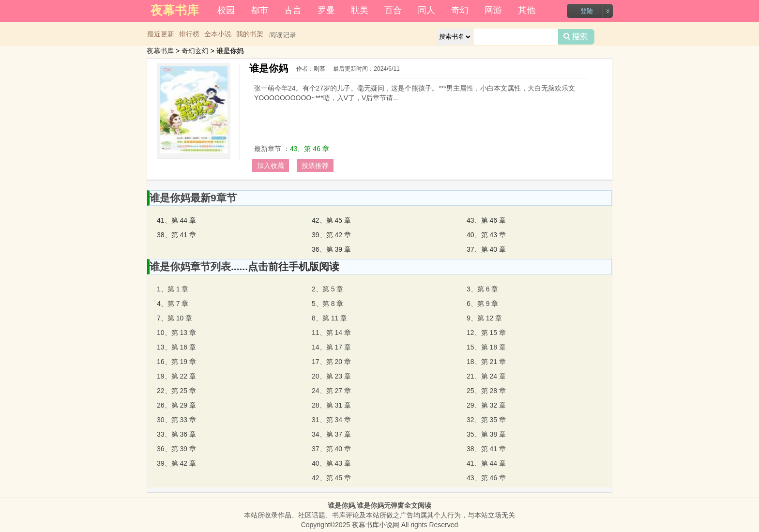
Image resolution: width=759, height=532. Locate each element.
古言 (293, 10)
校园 (226, 10)
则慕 (319, 69)
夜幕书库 (160, 51)
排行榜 (189, 34)
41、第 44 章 (176, 220)
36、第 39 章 (331, 249)
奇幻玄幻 (195, 51)
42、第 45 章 (331, 220)
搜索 (576, 37)
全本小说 (218, 34)
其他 (527, 10)
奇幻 (460, 10)
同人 (426, 10)
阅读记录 (283, 35)
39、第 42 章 (331, 235)
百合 (393, 10)
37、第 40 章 (486, 249)
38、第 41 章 (176, 235)
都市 (259, 10)
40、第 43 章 (486, 235)
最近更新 (161, 34)
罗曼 (326, 10)
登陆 (587, 11)
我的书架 (250, 34)
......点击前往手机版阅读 (285, 266)
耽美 (360, 10)
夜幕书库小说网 (376, 525)
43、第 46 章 (310, 149)
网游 (493, 10)
